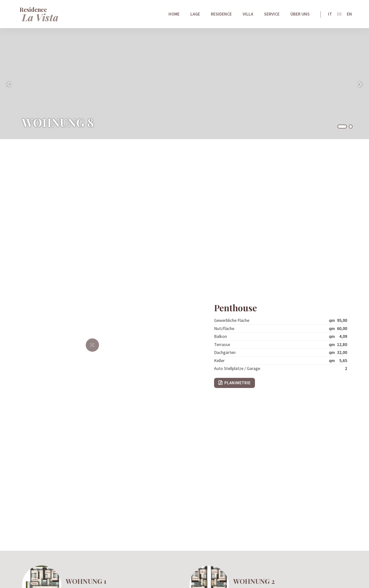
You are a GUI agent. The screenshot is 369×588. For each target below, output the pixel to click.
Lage (195, 15)
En (349, 15)
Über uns (300, 15)
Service (272, 15)
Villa (248, 15)
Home (174, 15)
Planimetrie (237, 383)
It (330, 15)
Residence (221, 15)
